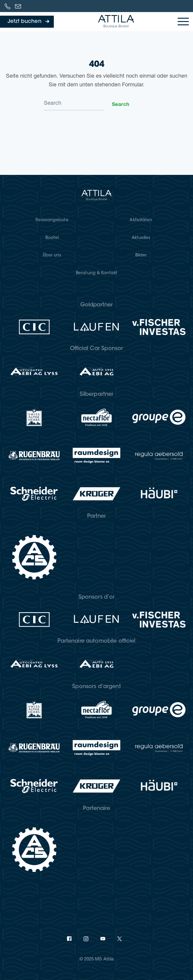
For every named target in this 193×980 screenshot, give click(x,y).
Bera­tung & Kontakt (96, 273)
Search (121, 104)
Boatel (52, 238)
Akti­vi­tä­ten (141, 220)
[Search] (74, 104)
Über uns (52, 256)
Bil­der (141, 256)
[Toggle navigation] (183, 22)
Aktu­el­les (141, 238)
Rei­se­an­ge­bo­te (52, 220)
